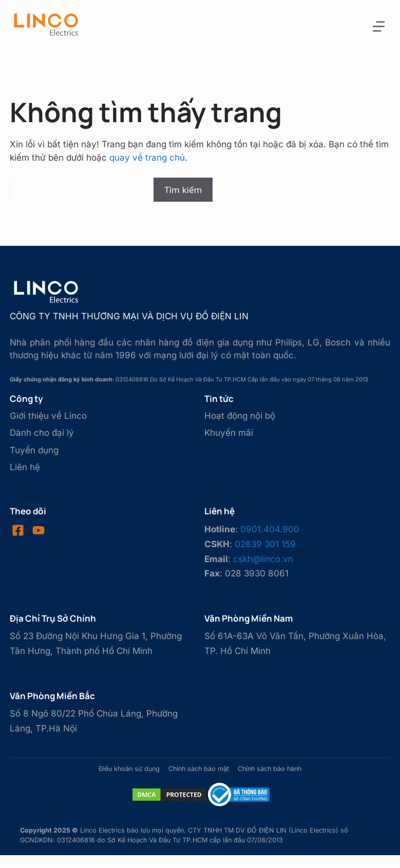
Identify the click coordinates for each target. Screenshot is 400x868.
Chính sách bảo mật (199, 769)
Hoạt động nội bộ (240, 416)
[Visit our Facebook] (18, 530)
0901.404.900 (270, 529)
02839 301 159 (265, 544)
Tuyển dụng (34, 450)
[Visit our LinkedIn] (39, 530)
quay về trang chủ (147, 158)
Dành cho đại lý (42, 433)
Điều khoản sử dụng (129, 769)
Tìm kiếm (183, 190)
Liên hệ (25, 467)
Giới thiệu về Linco (48, 416)
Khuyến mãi (229, 433)
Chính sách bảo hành (270, 769)
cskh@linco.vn (263, 559)
